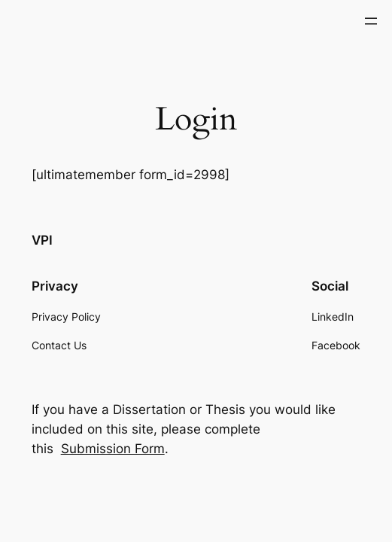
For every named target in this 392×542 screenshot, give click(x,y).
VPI (42, 240)
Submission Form (113, 449)
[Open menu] (371, 21)
